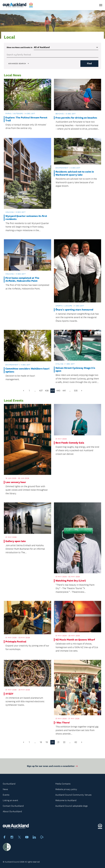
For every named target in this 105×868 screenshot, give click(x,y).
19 (47, 742)
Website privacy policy (66, 789)
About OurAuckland (12, 811)
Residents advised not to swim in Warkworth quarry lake (75, 173)
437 (41, 391)
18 (41, 742)
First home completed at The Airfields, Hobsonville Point (22, 280)
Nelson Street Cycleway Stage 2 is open (75, 370)
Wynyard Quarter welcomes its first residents (26, 218)
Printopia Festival (16, 642)
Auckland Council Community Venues (73, 795)
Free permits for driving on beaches (76, 118)
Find (89, 63)
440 (58, 391)
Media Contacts (63, 784)
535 (76, 391)
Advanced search (19, 64)
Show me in (20, 47)
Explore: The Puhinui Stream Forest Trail (26, 119)
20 (53, 742)
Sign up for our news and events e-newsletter (52, 768)
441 (64, 391)
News (5, 789)
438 (47, 391)
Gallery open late (16, 541)
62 (76, 742)
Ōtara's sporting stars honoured (74, 310)
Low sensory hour (16, 482)
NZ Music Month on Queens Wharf (75, 640)
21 (58, 742)
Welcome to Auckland (66, 800)
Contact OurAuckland (13, 806)
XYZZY (9, 694)
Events (6, 795)
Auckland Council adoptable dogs (71, 806)
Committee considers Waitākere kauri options (27, 370)
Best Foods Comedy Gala (70, 443)
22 (64, 742)
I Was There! (63, 723)
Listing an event (10, 800)
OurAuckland (9, 784)
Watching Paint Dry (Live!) (71, 581)
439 (53, 391)
